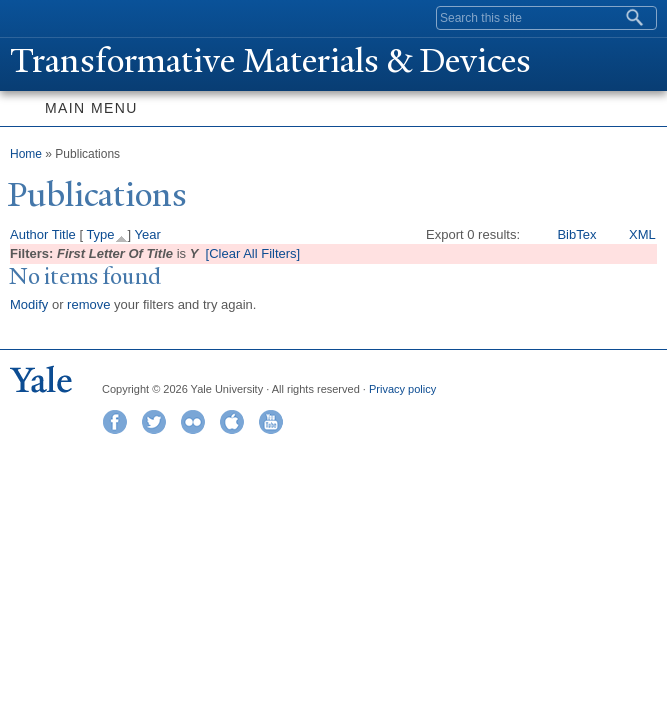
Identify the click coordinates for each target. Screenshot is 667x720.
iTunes (232, 422)
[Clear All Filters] (253, 253)
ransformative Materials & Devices (270, 61)
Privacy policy (402, 389)
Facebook (115, 422)
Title (64, 234)
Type (100, 234)
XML (642, 234)
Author (29, 234)
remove (88, 304)
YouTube (271, 422)
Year (148, 234)
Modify (29, 304)
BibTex (576, 234)
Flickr (193, 422)
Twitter (154, 422)
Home (26, 154)
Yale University (33, 17)
